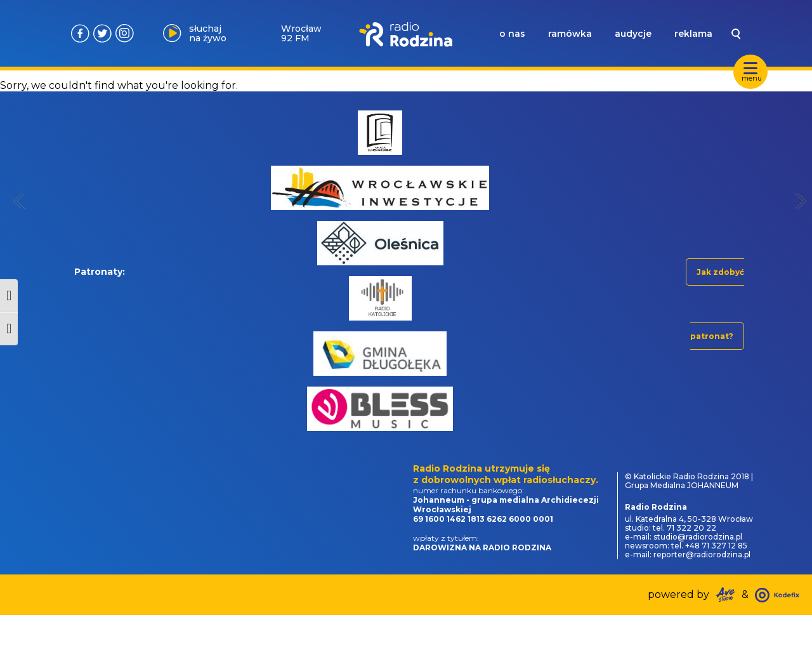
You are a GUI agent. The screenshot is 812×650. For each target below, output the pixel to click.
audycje (633, 34)
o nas (512, 34)
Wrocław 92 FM (301, 33)
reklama (693, 34)
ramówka (570, 34)
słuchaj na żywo (208, 33)
